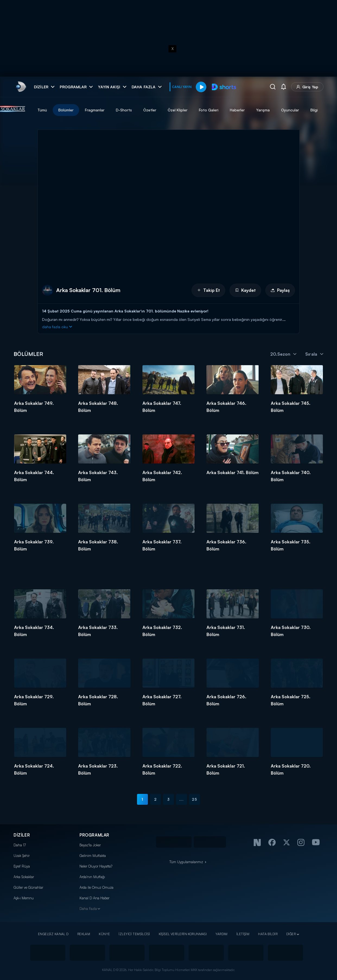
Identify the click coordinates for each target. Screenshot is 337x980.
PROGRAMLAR (94, 835)
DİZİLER (22, 835)
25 (195, 799)
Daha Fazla (88, 909)
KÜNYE (104, 934)
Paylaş (280, 290)
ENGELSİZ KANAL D (53, 934)
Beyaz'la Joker (90, 845)
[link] (20, 87)
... (181, 799)
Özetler (177, 110)
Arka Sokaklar (24, 877)
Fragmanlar (122, 110)
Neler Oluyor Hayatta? (96, 866)
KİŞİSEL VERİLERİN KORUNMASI (183, 934)
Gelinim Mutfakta (93, 856)
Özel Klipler (205, 110)
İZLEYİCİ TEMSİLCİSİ (134, 934)
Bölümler (93, 110)
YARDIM (222, 934)
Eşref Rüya (22, 866)
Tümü (70, 110)
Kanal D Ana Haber (94, 898)
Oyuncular (317, 110)
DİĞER (291, 934)
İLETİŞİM (243, 934)
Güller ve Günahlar (28, 887)
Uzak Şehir (22, 856)
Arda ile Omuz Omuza (96, 887)
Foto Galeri (236, 110)
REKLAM (84, 934)
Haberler (265, 110)
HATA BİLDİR (268, 934)
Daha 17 (20, 845)
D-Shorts (151, 110)
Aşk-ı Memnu (24, 898)
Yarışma (290, 110)
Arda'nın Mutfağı (92, 877)
